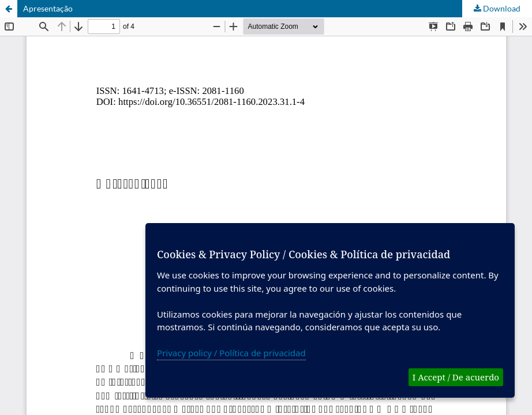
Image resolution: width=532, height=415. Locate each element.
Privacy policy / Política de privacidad (231, 353)
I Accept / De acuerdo (456, 377)
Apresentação (48, 8)
